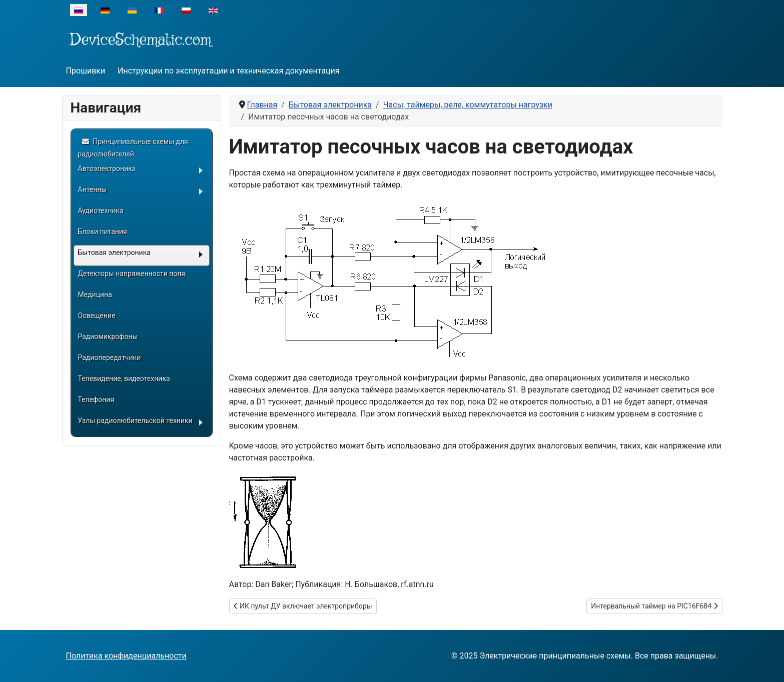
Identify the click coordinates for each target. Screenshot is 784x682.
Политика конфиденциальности (126, 656)
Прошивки (86, 71)
